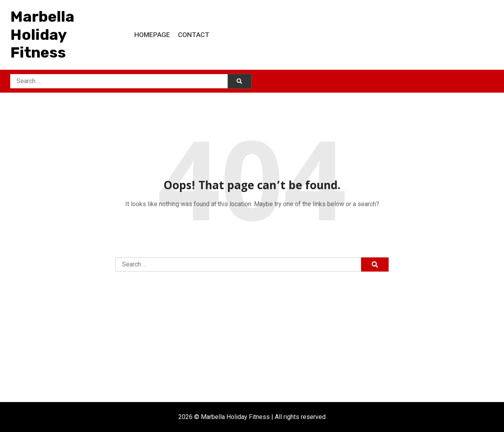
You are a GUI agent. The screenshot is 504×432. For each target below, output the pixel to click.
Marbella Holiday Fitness (42, 34)
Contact (194, 35)
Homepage (152, 35)
